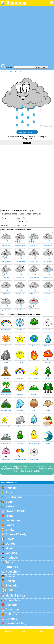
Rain (16, 72)
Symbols (11, 605)
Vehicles (11, 553)
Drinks (10, 530)
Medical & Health (17, 596)
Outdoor (11, 544)
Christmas (12, 609)
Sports (10, 539)
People (10, 576)
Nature (12, 72)
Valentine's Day (16, 623)
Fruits (10, 516)
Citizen (10, 581)
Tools (9, 562)
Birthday (11, 619)
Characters (13, 600)
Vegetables (13, 520)
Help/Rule (24, 631)
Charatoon (4, 72)
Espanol (8, 631)
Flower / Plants (16, 511)
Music (10, 548)
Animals (11, 488)
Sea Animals (14, 497)
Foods (10, 525)
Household (13, 572)
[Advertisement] (27, 36)
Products (12, 558)
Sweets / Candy (16, 534)
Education (12, 585)
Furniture (12, 567)
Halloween (13, 614)
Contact (40, 631)
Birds (9, 492)
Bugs (9, 502)
